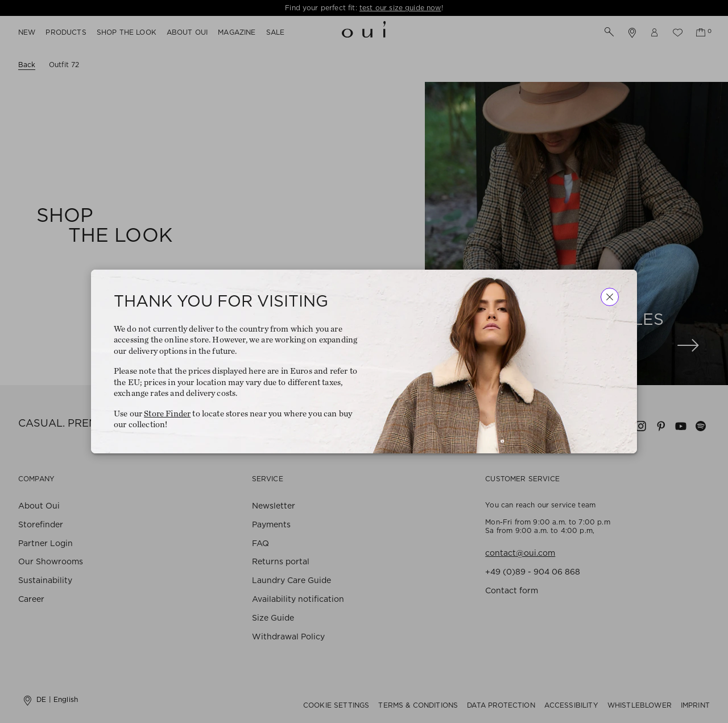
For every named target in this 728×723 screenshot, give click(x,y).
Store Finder (167, 414)
